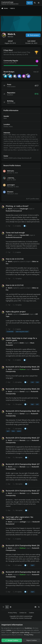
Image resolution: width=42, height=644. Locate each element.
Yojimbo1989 (24, 235)
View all (36, 72)
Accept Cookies (12, 640)
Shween (10, 192)
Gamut (22, 391)
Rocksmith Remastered (14, 211)
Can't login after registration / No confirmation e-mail (19, 518)
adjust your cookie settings (21, 632)
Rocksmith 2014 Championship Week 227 (23, 438)
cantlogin (23, 522)
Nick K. (10, 209)
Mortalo (22, 440)
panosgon (11, 185)
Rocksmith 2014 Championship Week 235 (23, 367)
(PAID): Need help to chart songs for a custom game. (21, 339)
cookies (9, 630)
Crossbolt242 (24, 314)
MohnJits (11, 171)
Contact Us (23, 613)
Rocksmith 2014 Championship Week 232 (23, 411)
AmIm (22, 343)
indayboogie (24, 209)
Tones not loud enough (15, 233)
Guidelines (28, 628)
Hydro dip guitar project (16, 312)
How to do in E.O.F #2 (15, 259)
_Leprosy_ (11, 178)
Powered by (21, 618)
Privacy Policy (12, 613)
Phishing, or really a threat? (17, 206)
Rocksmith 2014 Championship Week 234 (23, 389)
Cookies (31, 613)
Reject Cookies (32, 640)
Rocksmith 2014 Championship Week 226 (23, 545)
